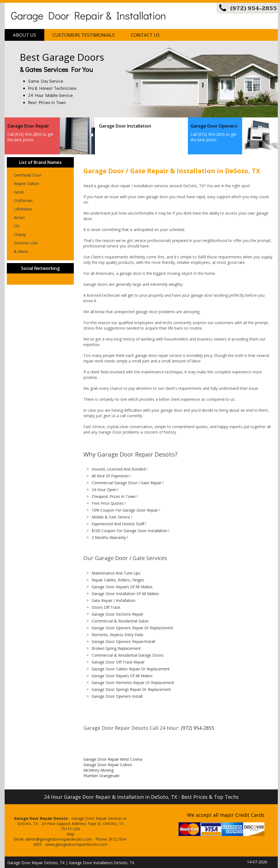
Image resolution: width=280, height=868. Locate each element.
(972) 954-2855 (254, 8)
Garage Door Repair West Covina (113, 759)
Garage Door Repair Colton (108, 765)
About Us (24, 35)
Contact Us (145, 35)
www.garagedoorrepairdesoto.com (76, 844)
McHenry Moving (98, 770)
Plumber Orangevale (101, 776)
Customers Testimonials (84, 35)
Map (70, 834)
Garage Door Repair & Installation (88, 15)
